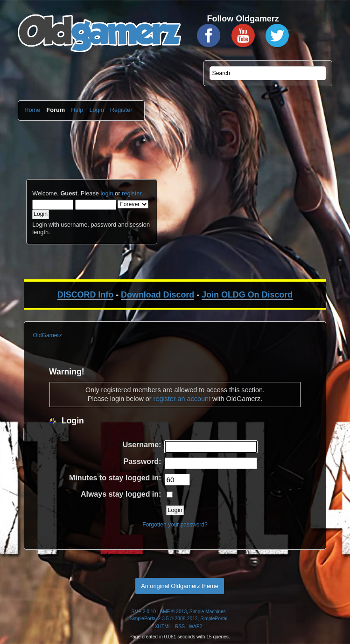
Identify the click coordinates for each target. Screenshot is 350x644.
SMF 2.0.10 (143, 612)
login (107, 193)
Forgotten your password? (175, 525)
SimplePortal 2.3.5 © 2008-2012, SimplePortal (179, 619)
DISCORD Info (85, 295)
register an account (182, 399)
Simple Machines (208, 612)
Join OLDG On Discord (247, 295)
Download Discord (157, 295)
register (132, 193)
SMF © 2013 (174, 612)
